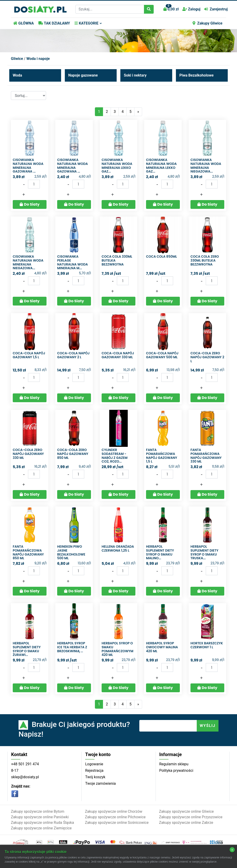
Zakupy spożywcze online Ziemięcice (41, 828)
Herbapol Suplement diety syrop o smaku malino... (160, 552)
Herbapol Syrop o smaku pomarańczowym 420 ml (117, 649)
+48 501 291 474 (25, 764)
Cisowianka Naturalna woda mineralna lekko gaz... (117, 166)
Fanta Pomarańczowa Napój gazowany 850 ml (28, 552)
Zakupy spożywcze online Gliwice (186, 811)
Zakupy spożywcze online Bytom (38, 811)
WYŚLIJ (208, 726)
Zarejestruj (216, 9)
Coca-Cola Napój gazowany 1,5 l (29, 355)
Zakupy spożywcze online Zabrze (186, 823)
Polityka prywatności (176, 771)
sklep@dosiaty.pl (25, 777)
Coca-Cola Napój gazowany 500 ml (162, 355)
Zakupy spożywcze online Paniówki (40, 817)
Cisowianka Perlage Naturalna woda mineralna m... (73, 262)
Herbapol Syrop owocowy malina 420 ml (162, 647)
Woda (17, 75)
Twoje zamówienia (100, 783)
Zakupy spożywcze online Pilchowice (115, 817)
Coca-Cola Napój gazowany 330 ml (118, 355)
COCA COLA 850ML (161, 256)
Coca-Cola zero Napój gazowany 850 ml (73, 454)
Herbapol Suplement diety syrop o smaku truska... (204, 552)
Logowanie (94, 764)
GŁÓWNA (23, 23)
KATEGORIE (86, 23)
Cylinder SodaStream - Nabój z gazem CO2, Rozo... (115, 456)
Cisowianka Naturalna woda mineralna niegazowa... (206, 166)
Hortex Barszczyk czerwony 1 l (207, 645)
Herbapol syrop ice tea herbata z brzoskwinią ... (72, 647)
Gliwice (17, 59)
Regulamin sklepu (174, 764)
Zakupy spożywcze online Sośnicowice (117, 823)
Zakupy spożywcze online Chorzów (114, 811)
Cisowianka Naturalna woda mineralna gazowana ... (28, 166)
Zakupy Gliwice (207, 23)
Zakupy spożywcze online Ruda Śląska (42, 823)
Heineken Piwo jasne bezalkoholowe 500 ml (71, 552)
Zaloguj (191, 9)
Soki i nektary (135, 75)
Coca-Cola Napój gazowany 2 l (73, 355)
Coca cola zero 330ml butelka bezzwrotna (205, 260)
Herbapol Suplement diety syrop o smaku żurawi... (27, 649)
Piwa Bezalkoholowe (196, 75)
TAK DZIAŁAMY (54, 23)
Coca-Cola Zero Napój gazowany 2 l (207, 357)
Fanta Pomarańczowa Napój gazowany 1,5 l (162, 456)
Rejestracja (94, 771)
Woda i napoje (38, 59)
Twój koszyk (95, 777)
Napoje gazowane (83, 75)
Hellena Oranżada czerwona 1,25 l (118, 548)
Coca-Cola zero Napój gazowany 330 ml (28, 454)
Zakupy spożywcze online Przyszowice (191, 817)
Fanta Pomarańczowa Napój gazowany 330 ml (206, 456)
